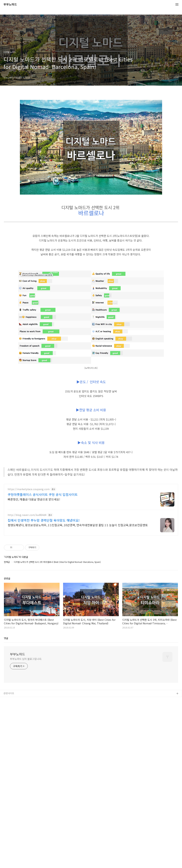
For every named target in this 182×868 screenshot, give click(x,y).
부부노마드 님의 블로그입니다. (26, 718)
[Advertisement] (91, 505)
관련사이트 (9, 753)
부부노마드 (10, 5)
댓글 (6, 697)
